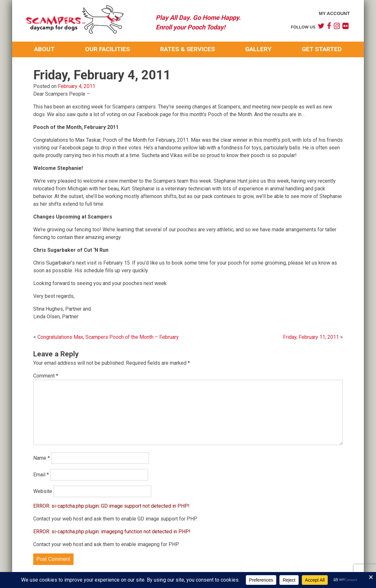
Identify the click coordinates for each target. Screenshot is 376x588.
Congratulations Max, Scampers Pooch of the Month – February (108, 337)
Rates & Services (188, 49)
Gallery (258, 49)
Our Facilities (107, 49)
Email (41, 475)
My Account (334, 13)
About (44, 49)
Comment (46, 376)
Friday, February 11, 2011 (311, 337)
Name (42, 458)
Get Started (322, 49)
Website (43, 491)
